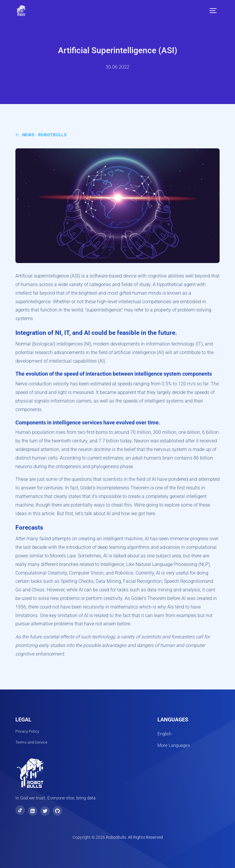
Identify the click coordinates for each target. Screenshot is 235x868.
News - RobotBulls (41, 135)
